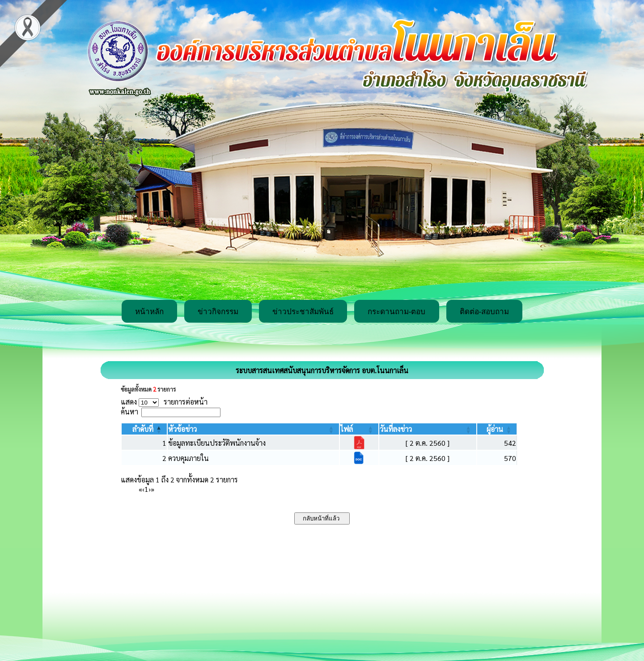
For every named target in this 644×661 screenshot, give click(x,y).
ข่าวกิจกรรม (218, 312)
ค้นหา (129, 412)
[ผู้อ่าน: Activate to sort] (497, 429)
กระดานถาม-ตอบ (397, 312)
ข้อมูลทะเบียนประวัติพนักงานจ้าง (217, 443)
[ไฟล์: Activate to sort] (359, 429)
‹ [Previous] (143, 489)
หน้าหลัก (149, 312)
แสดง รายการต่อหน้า (164, 402)
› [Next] (150, 489)
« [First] (140, 489)
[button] (143, 429)
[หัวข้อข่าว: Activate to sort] (253, 429)
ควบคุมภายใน (189, 458)
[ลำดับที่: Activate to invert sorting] (144, 429)
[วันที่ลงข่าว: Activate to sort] (428, 429)
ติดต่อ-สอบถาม (485, 312)
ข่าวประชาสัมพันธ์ (303, 312)
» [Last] (153, 489)
